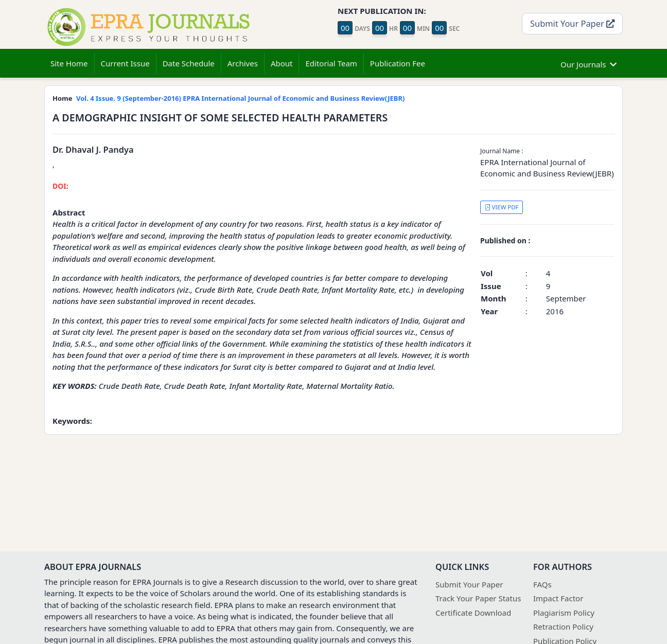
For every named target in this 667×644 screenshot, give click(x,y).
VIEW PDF (502, 207)
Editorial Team (331, 63)
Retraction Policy (563, 627)
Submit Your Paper (572, 23)
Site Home (69, 63)
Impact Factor (558, 598)
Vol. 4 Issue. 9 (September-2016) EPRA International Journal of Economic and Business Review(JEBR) (240, 98)
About (282, 63)
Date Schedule (189, 63)
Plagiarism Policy (564, 613)
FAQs (542, 584)
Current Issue (125, 63)
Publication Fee (398, 63)
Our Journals (589, 63)
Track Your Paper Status (478, 598)
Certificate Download (473, 613)
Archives (243, 63)
